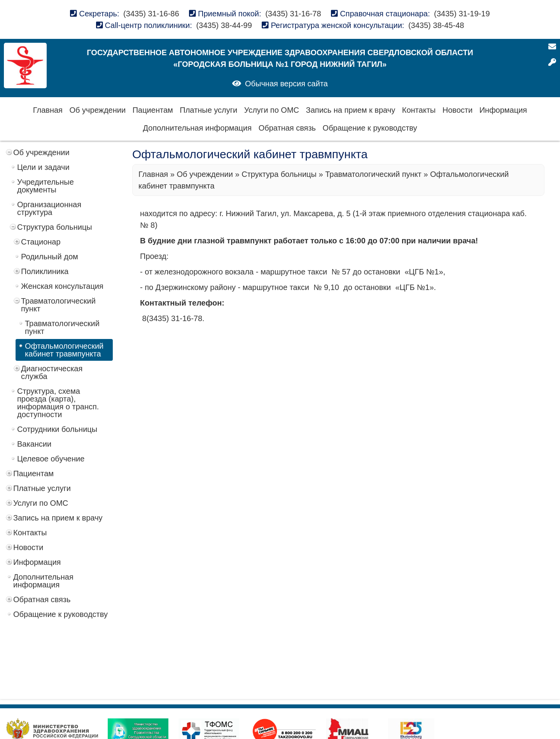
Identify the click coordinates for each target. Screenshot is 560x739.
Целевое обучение (51, 459)
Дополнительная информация (198, 128)
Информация (503, 110)
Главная (48, 110)
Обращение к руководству (370, 128)
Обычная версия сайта (286, 84)
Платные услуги (208, 110)
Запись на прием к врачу (351, 110)
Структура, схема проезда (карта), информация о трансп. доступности (58, 403)
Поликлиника (45, 271)
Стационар (41, 242)
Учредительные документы (45, 186)
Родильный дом (50, 257)
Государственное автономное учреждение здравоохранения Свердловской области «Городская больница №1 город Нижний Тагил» (280, 58)
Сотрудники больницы (57, 429)
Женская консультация (62, 286)
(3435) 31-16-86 (151, 14)
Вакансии (34, 444)
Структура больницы (55, 227)
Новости (458, 110)
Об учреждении (98, 110)
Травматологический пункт (58, 305)
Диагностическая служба (52, 372)
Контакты (419, 110)
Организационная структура (49, 208)
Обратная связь (287, 128)
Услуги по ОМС (272, 110)
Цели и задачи (43, 167)
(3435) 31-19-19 (462, 14)
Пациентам (153, 110)
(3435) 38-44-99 (224, 25)
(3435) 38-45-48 (436, 25)
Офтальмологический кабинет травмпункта (64, 350)
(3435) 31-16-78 (293, 14)
